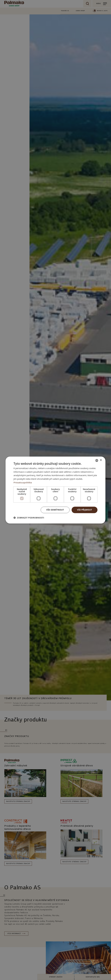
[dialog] (55, 490)
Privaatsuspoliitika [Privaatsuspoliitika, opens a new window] (23, 482)
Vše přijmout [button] (84, 510)
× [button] (101, 460)
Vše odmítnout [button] (55, 510)
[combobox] (97, 460)
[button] (29, 518)
